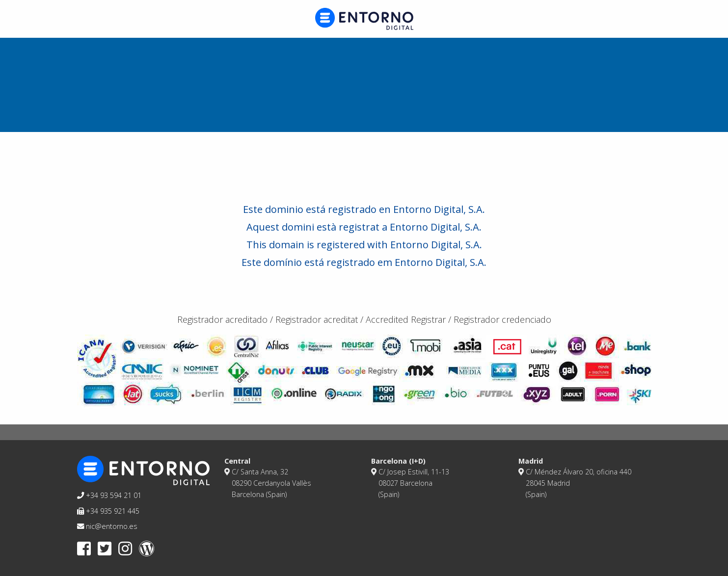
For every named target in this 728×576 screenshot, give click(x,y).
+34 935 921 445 (108, 511)
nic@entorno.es (107, 526)
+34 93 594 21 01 (109, 495)
